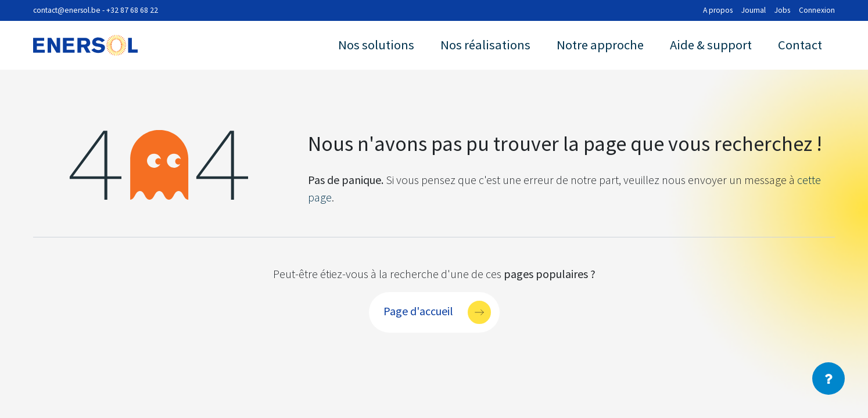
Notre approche (600, 45)
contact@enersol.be (67, 10)
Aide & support (711, 45)
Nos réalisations (485, 45)
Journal (754, 10)
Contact (800, 45)
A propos (718, 10)
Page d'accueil (418, 310)
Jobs (782, 10)
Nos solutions (376, 45)
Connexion (817, 10)
